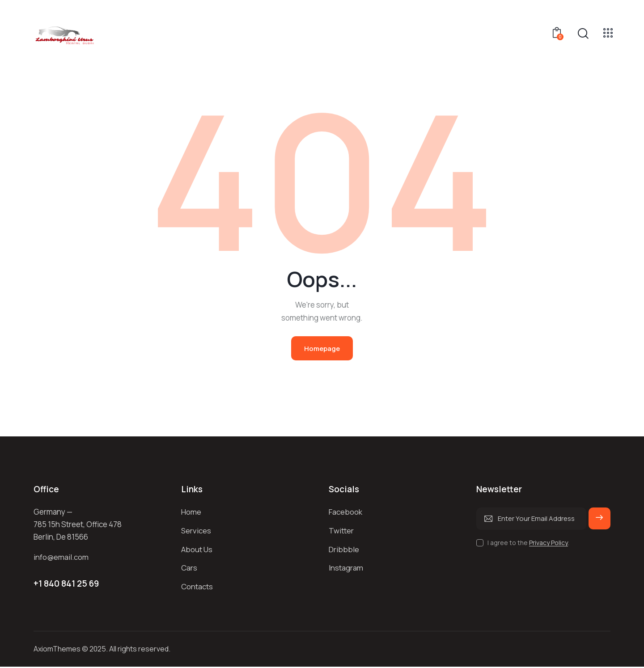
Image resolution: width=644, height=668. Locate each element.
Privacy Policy (549, 543)
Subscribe (599, 523)
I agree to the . (528, 543)
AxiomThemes (57, 650)
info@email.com (61, 558)
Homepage (322, 349)
